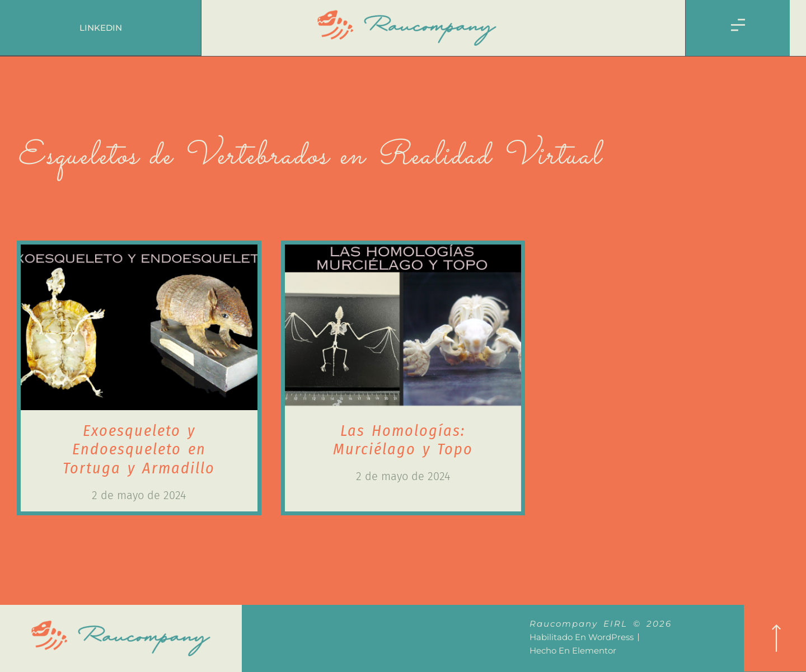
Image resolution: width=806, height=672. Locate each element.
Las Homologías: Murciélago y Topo (403, 440)
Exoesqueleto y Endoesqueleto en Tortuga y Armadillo (139, 449)
